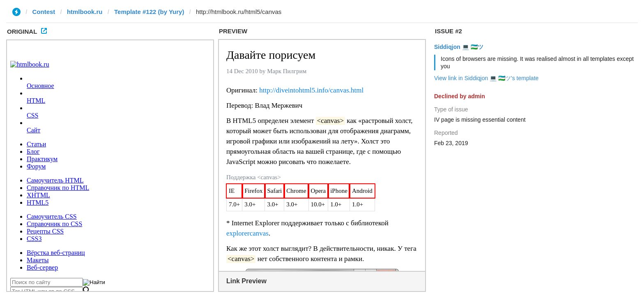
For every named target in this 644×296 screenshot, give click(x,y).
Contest (44, 12)
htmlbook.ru (85, 12)
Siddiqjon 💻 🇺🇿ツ (459, 47)
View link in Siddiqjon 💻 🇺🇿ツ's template (486, 78)
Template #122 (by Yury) (149, 12)
